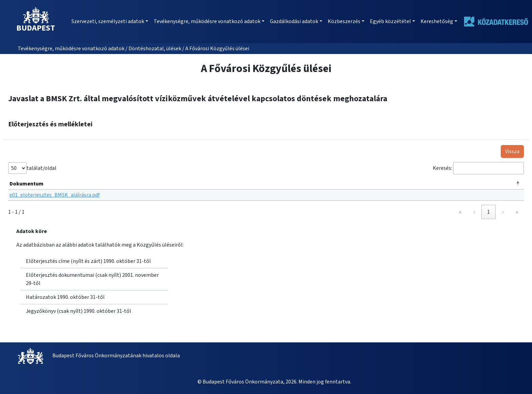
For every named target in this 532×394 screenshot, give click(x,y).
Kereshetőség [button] (437, 21)
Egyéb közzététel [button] (390, 21)
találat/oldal (41, 168)
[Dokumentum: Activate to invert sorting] (266, 184)
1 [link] (488, 212)
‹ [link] (474, 212)
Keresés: (442, 168)
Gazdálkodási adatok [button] (294, 21)
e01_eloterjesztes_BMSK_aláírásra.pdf (55, 195)
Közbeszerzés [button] (344, 21)
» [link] (517, 212)
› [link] (503, 212)
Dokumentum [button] (27, 184)
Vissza (512, 151)
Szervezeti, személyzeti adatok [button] (108, 21)
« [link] (460, 212)
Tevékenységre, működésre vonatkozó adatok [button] (207, 21)
